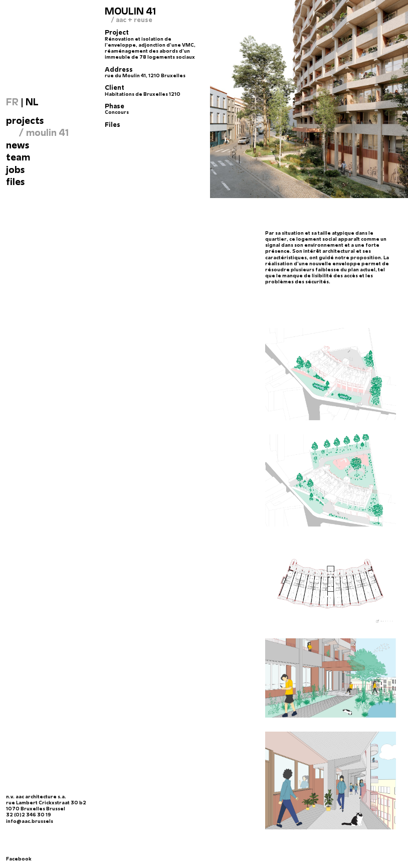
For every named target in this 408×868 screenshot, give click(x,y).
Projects (25, 120)
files (15, 182)
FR (12, 102)
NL (32, 102)
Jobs (15, 169)
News (18, 145)
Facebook (19, 859)
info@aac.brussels (30, 821)
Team (18, 157)
